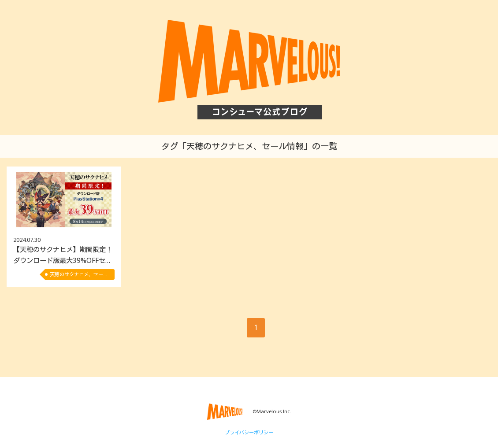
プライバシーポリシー (249, 432)
